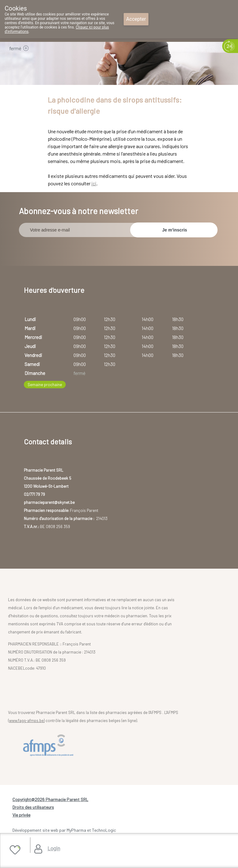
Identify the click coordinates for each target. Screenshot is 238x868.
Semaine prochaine (45, 385)
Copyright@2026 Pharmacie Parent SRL (50, 799)
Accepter (136, 19)
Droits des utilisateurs (33, 807)
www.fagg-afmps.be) (27, 720)
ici (94, 183)
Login (54, 848)
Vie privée (21, 815)
